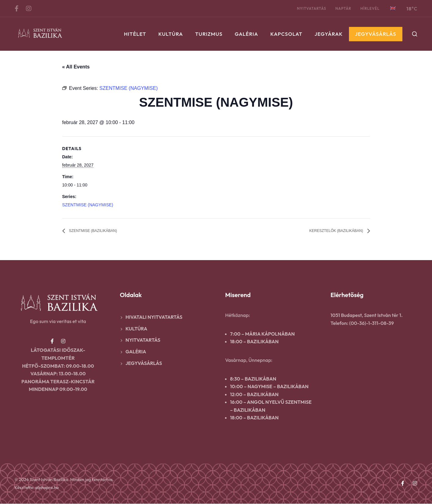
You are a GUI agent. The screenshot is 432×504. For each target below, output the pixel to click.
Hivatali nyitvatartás (154, 317)
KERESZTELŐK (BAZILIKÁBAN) (327, 231)
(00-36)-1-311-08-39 (372, 323)
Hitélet (135, 34)
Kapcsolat (287, 34)
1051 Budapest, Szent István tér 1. (367, 315)
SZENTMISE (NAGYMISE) (88, 205)
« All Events (76, 67)
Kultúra (171, 34)
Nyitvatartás (312, 8)
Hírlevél (370, 8)
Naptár (343, 8)
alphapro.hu (47, 488)
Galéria (247, 34)
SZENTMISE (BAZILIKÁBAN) (101, 231)
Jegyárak (329, 34)
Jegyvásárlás (376, 34)
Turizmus (209, 34)
